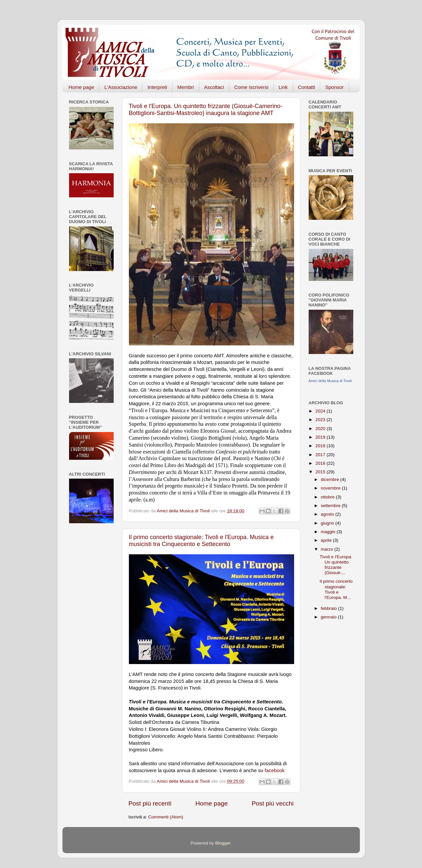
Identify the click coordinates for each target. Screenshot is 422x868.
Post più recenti (150, 803)
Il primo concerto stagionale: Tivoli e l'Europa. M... (336, 589)
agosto (328, 514)
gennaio (329, 617)
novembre (331, 488)
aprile (327, 540)
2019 (321, 437)
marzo (328, 549)
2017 (321, 455)
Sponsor (334, 87)
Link (283, 87)
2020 (321, 429)
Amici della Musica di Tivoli (330, 381)
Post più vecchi (272, 803)
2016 (321, 463)
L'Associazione (121, 87)
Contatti (307, 87)
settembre (331, 506)
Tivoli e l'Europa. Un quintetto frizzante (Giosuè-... (336, 565)
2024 (321, 411)
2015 (321, 472)
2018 (321, 446)
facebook (275, 770)
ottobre (328, 497)
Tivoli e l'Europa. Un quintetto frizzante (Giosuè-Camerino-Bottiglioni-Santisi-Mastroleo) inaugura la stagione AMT (206, 110)
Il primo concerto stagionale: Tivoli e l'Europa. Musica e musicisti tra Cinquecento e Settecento (201, 541)
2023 (321, 420)
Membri (186, 87)
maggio (329, 532)
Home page (81, 87)
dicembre (331, 479)
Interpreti (157, 87)
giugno (328, 523)
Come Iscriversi (251, 87)
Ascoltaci (214, 87)
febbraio (330, 608)
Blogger (223, 843)
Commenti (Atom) (166, 817)
